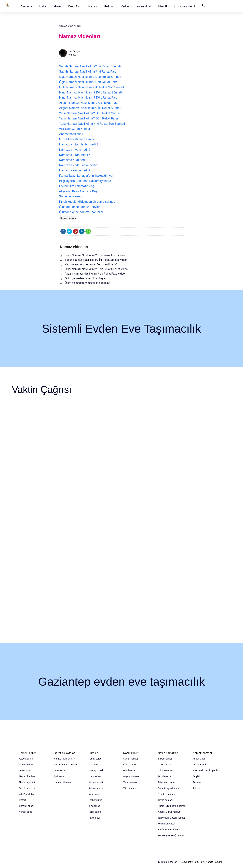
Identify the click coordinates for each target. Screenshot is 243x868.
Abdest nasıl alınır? (72, 134)
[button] (26, 6)
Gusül (58, 6)
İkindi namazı (130, 770)
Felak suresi (95, 812)
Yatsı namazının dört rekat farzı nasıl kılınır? (91, 265)
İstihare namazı (166, 770)
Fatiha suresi (95, 759)
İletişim (196, 788)
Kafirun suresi (96, 788)
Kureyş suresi (96, 770)
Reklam (197, 782)
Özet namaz (60, 770)
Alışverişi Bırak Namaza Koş (78, 191)
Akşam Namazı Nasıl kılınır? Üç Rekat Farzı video (95, 274)
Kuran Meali (144, 6)
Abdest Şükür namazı (169, 812)
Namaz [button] (93, 6)
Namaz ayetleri (27, 782)
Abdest (43, 6)
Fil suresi (93, 765)
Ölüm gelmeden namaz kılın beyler (85, 278)
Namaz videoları (70, 26)
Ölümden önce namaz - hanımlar (81, 212)
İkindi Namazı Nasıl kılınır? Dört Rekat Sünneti (90, 92)
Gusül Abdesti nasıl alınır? (77, 139)
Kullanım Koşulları (168, 862)
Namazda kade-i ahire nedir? (79, 165)
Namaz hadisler (27, 776)
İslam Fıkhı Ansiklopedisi (205, 770)
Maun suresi (95, 776)
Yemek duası (26, 812)
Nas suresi (94, 818)
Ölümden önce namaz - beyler (79, 207)
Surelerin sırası (27, 788)
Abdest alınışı (26, 759)
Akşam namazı (131, 776)
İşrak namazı (165, 765)
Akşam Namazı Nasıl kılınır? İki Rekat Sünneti (90, 108)
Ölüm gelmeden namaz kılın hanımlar (87, 283)
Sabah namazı (131, 759)
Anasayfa (26, 6)
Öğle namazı (130, 765)
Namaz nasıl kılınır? (64, 759)
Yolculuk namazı (166, 824)
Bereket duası (26, 806)
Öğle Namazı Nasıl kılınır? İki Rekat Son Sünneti (92, 87)
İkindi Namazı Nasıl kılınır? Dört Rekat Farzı (89, 98)
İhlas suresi (94, 806)
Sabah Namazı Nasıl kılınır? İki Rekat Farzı (88, 72)
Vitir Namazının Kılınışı (75, 129)
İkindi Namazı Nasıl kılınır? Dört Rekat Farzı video (95, 255)
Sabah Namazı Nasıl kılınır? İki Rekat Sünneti (90, 66)
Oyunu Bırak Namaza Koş (77, 186)
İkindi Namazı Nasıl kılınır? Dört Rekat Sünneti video (96, 269)
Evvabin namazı (166, 794)
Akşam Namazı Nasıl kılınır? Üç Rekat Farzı (89, 103)
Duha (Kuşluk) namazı (170, 788)
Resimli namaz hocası (65, 765)
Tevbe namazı (165, 800)
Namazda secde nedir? (75, 170)
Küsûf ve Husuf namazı (170, 830)
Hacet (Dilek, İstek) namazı (172, 806)
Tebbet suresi (95, 800)
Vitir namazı (129, 788)
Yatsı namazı (130, 782)
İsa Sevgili (74, 51)
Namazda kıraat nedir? (74, 155)
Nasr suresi (94, 794)
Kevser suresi (96, 782)
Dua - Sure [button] (75, 6)
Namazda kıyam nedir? (75, 150)
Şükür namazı (165, 759)
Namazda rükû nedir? (74, 160)
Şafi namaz (60, 776)
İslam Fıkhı (165, 6)
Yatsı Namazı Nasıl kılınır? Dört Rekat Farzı (89, 118)
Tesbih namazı (166, 776)
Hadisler (109, 6)
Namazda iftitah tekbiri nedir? (79, 144)
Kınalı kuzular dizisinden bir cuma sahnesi (87, 202)
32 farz (23, 800)
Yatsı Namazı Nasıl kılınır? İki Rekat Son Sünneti (92, 124)
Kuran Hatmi (187, 6)
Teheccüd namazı (167, 782)
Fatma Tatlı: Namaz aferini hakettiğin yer (86, 176)
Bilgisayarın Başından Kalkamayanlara (85, 181)
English (196, 776)
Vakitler (125, 6)
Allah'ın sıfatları (27, 794)
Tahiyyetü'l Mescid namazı (172, 818)
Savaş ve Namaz (71, 196)
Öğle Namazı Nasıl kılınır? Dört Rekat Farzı (88, 82)
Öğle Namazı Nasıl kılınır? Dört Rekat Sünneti (90, 77)
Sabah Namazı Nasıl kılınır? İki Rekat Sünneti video (96, 260)
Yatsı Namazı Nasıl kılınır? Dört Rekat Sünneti (90, 113)
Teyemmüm (25, 770)
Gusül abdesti (26, 765)
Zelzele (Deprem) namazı (171, 835)
